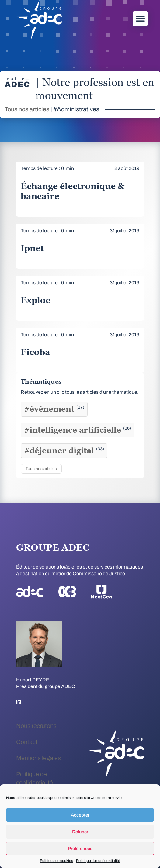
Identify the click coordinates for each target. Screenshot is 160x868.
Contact (27, 742)
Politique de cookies (56, 861)
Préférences (80, 849)
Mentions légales (38, 758)
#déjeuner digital (64, 451)
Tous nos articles (27, 109)
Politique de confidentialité (98, 861)
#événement (54, 409)
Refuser (80, 832)
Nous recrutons (36, 726)
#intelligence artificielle (78, 430)
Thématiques (41, 382)
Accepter (80, 815)
